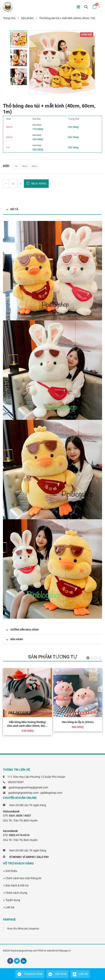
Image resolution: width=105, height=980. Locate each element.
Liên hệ (10, 907)
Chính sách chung (16, 893)
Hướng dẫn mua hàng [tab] (25, 630)
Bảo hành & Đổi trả (17, 885)
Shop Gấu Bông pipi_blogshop (23, 929)
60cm (35, 166)
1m (16, 166)
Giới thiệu (11, 871)
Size (6, 166)
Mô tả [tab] (14, 209)
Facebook (10, 961)
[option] (19, 39)
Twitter (17, 961)
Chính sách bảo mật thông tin (23, 878)
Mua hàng (39, 184)
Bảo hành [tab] (17, 639)
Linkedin (24, 961)
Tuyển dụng (13, 900)
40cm (25, 166)
